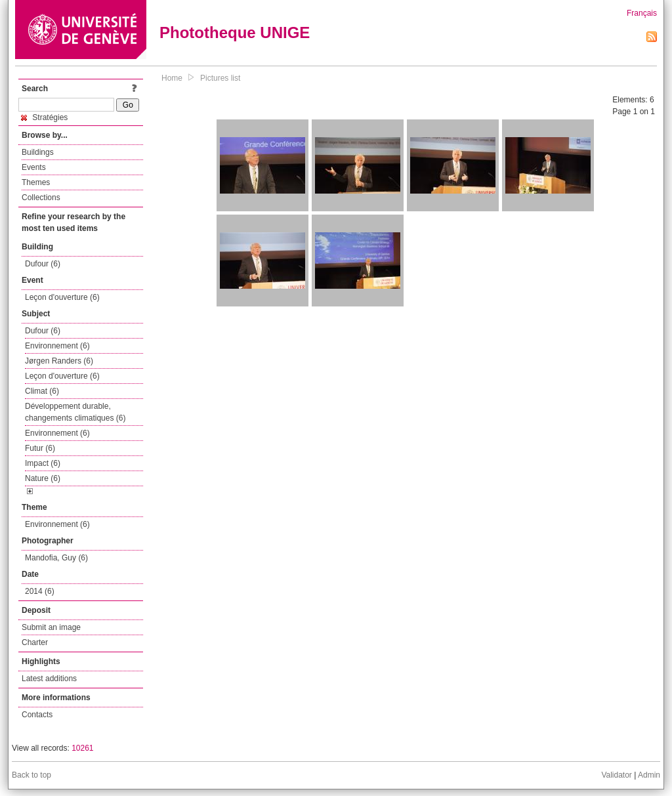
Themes (36, 182)
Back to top (31, 775)
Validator (616, 775)
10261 (82, 748)
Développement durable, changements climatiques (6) (75, 412)
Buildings (38, 152)
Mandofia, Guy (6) (56, 558)
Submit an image (51, 627)
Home (172, 78)
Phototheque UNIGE (235, 32)
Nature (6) (43, 478)
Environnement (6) (57, 346)
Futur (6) (40, 448)
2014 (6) (40, 591)
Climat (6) (42, 391)
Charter (35, 642)
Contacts (37, 715)
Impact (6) (43, 463)
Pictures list (220, 78)
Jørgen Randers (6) (59, 361)
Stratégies (44, 117)
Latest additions (49, 679)
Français (642, 13)
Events (34, 167)
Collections (41, 198)
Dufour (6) (43, 264)
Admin (649, 775)
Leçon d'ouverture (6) (62, 297)
